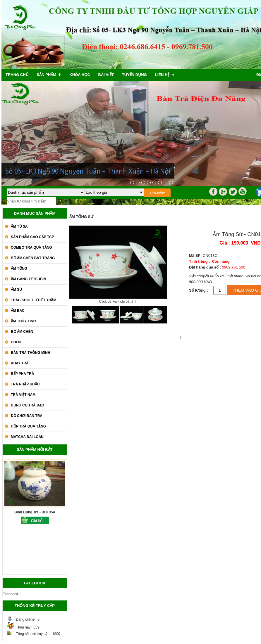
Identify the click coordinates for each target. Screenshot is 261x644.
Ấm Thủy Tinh (23, 321)
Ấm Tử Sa (19, 226)
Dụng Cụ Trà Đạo (28, 405)
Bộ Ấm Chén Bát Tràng (33, 258)
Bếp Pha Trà (23, 374)
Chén (16, 342)
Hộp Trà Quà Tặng (28, 426)
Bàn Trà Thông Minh (31, 353)
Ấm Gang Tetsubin (29, 279)
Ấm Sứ (16, 290)
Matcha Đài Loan (27, 437)
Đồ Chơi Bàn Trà (27, 416)
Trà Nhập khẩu (25, 384)
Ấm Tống (19, 269)
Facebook (10, 594)
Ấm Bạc (18, 311)
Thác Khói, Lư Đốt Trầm (34, 300)
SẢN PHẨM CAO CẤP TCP (32, 237)
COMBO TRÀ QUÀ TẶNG (31, 247)
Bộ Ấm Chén (22, 332)
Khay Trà (20, 363)
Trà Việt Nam (23, 395)
